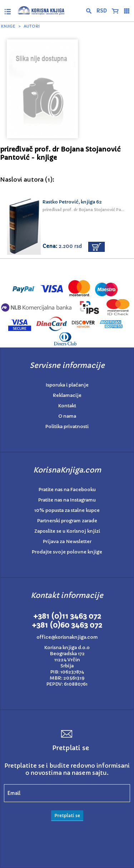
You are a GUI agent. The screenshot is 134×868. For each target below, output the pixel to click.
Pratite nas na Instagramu (67, 500)
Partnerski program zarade (67, 521)
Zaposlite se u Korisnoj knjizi (67, 531)
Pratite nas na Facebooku (67, 490)
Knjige (8, 26)
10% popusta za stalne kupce (67, 510)
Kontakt (67, 406)
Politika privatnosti (67, 426)
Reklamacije (67, 395)
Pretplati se (67, 816)
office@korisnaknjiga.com (67, 637)
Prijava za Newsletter (67, 541)
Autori (32, 26)
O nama (67, 416)
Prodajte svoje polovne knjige (67, 552)
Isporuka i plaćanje (67, 385)
